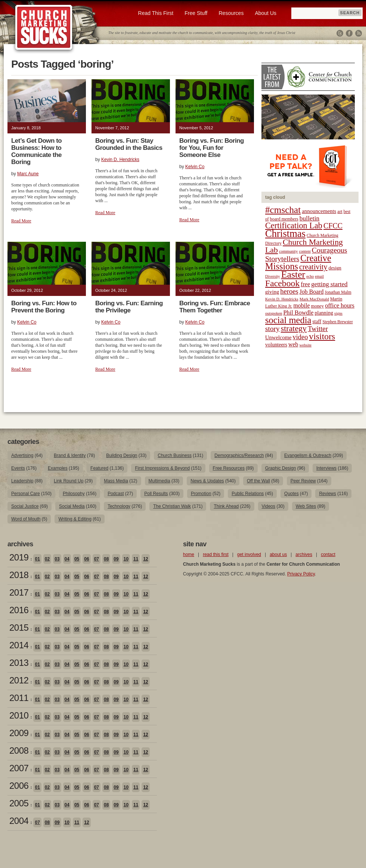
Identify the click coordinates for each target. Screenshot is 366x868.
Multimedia (159, 481)
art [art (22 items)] (340, 211)
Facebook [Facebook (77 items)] (282, 283)
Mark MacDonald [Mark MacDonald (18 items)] (314, 299)
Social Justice (25, 506)
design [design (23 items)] (335, 268)
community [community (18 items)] (288, 251)
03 (57, 559)
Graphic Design (281, 468)
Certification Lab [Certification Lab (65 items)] (294, 226)
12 (145, 559)
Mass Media (116, 481)
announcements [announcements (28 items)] (319, 211)
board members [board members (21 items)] (284, 219)
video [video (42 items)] (300, 337)
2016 (19, 610)
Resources (231, 13)
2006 (19, 786)
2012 (19, 680)
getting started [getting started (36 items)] (329, 284)
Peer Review (303, 481)
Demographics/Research (239, 455)
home (189, 555)
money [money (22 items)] (317, 306)
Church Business (175, 455)
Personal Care (26, 494)
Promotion (201, 494)
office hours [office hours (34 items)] (340, 305)
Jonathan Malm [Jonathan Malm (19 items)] (338, 292)
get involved (249, 555)
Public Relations (248, 494)
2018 (19, 575)
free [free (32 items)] (305, 284)
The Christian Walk (172, 506)
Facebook (349, 33)
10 (126, 559)
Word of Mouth (26, 519)
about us (278, 555)
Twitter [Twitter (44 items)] (318, 329)
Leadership (22, 481)
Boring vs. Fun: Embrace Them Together (215, 307)
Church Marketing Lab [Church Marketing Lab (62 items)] (304, 246)
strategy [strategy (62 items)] (294, 328)
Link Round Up (69, 481)
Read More (21, 221)
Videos (269, 506)
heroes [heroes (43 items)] (289, 291)
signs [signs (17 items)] (338, 313)
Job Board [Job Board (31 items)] (312, 292)
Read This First (156, 13)
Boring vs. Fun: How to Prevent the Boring (44, 307)
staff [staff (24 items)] (317, 322)
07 (97, 559)
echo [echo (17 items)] (310, 276)
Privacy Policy (301, 574)
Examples (58, 468)
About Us (266, 13)
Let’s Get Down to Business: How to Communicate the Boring (36, 151)
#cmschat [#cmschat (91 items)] (283, 210)
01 (37, 559)
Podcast (116, 494)
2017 (19, 592)
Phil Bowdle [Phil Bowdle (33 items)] (299, 313)
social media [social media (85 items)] (288, 320)
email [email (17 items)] (319, 276)
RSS (359, 33)
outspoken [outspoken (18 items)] (274, 313)
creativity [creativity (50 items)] (313, 267)
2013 (19, 663)
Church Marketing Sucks (44, 28)
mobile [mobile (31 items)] (301, 305)
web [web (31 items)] (293, 344)
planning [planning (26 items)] (324, 313)
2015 (19, 628)
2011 (19, 698)
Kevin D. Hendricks (120, 160)
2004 (19, 821)
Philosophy (74, 494)
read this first (216, 555)
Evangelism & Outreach (308, 455)
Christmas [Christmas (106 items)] (285, 234)
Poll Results (156, 494)
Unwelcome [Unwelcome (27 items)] (278, 337)
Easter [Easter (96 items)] (293, 274)
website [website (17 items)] (306, 345)
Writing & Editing (75, 519)
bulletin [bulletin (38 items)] (310, 218)
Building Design (122, 455)
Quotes (291, 494)
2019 (19, 557)
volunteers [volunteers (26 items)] (276, 345)
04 (67, 559)
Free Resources (229, 468)
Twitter (340, 33)
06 (86, 559)
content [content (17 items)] (305, 251)
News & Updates (207, 481)
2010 (19, 715)
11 (136, 559)
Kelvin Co (195, 167)
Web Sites (306, 506)
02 (47, 559)
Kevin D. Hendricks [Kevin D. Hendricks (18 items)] (282, 299)
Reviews (327, 494)
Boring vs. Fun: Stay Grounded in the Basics (129, 144)
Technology (119, 506)
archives (304, 555)
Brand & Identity (70, 455)
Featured (99, 468)
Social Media (72, 506)
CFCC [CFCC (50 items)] (333, 226)
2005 (19, 803)
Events (18, 468)
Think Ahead (226, 506)
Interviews (326, 468)
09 (116, 559)
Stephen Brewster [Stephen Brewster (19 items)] (337, 322)
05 (77, 559)
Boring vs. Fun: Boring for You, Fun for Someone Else (212, 148)
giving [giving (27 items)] (272, 292)
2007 (19, 768)
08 (106, 559)
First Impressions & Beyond (162, 468)
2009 (19, 733)
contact (328, 555)
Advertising (22, 455)
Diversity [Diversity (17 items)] (273, 276)
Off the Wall (258, 481)
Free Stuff (196, 13)
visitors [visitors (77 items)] (322, 336)
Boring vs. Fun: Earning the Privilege (129, 307)
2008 (19, 750)
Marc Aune (28, 174)
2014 (19, 645)
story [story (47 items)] (272, 329)
